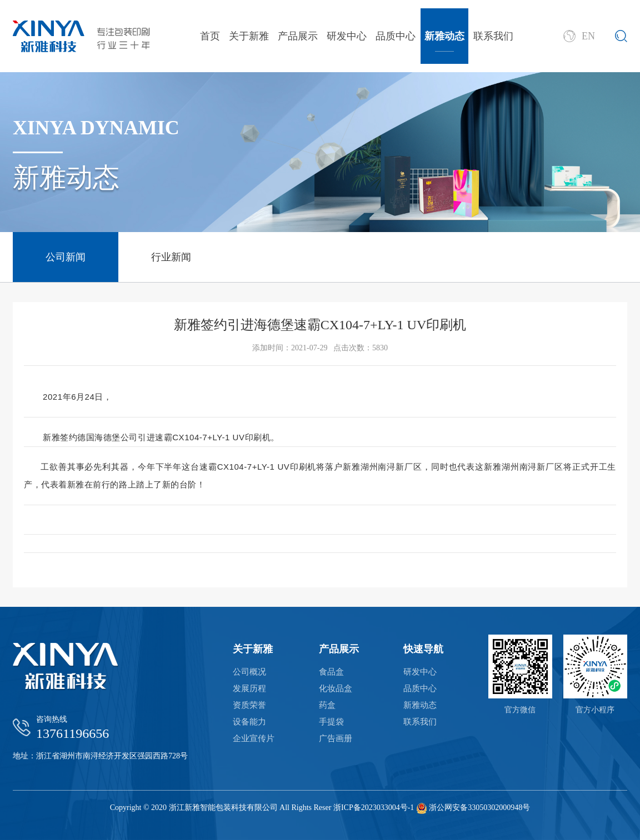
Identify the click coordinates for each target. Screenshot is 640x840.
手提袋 (331, 722)
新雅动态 (444, 36)
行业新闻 (171, 257)
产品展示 (298, 36)
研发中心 (347, 36)
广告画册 (336, 738)
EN (579, 36)
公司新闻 (66, 257)
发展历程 (249, 688)
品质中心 (396, 36)
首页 (210, 36)
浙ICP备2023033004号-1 (374, 808)
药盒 (327, 705)
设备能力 (249, 722)
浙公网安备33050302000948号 (479, 808)
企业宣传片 (254, 738)
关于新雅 (249, 36)
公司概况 (249, 672)
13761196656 (72, 733)
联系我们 (493, 36)
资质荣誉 (249, 705)
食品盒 (331, 672)
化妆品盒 (336, 688)
